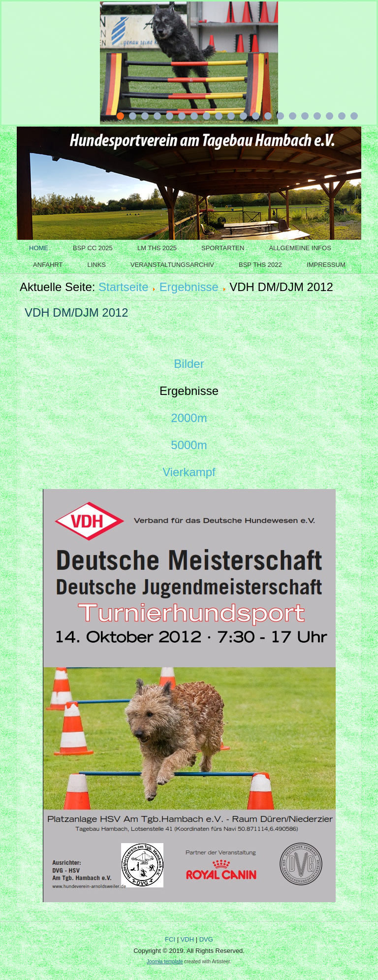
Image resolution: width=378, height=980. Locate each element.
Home (39, 248)
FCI (170, 939)
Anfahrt (48, 265)
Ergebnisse (189, 287)
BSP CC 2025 (93, 248)
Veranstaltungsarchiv (172, 265)
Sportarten (223, 248)
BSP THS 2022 (260, 265)
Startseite (123, 287)
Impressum (326, 265)
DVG (206, 939)
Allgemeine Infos (300, 248)
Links (96, 265)
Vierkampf (189, 472)
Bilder (189, 364)
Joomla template (165, 962)
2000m (189, 418)
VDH (187, 939)
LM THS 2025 (157, 248)
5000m (189, 445)
